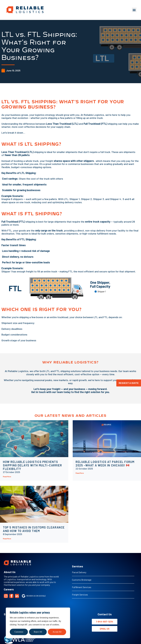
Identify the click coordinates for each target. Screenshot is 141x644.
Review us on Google (34, 596)
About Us (10, 572)
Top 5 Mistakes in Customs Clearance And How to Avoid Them (34, 529)
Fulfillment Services (82, 587)
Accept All (57, 632)
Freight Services (80, 595)
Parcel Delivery (79, 572)
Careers (9, 589)
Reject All (38, 632)
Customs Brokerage (82, 580)
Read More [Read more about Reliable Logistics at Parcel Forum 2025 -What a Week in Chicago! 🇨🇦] (80, 473)
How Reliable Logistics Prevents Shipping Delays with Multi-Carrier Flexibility (32, 465)
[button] (134, 10)
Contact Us (105, 614)
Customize (19, 632)
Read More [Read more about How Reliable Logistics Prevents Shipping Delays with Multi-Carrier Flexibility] (7, 476)
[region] (38, 623)
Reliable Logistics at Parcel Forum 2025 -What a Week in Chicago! (105, 464)
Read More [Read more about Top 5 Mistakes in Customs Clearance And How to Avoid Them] (7, 539)
